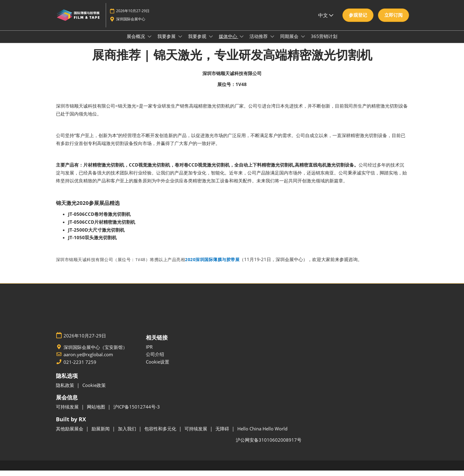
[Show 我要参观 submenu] (211, 42)
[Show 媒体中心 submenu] (242, 42)
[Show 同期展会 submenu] (303, 42)
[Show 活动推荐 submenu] (272, 42)
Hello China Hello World (262, 434)
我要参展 (167, 42)
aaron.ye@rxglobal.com (88, 360)
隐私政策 (66, 391)
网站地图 (97, 412)
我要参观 (198, 42)
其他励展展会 (70, 434)
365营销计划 (324, 42)
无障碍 (223, 434)
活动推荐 (259, 42)
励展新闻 (101, 434)
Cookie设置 (158, 367)
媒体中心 (229, 42)
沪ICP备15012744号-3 (137, 412)
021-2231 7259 (80, 368)
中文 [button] (326, 21)
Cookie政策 (94, 391)
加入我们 (128, 434)
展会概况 (136, 42)
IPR (149, 352)
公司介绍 (155, 360)
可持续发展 (68, 412)
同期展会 (290, 42)
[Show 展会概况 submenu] (150, 42)
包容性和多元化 (161, 434)
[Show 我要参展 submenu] (180, 42)
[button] (358, 21)
